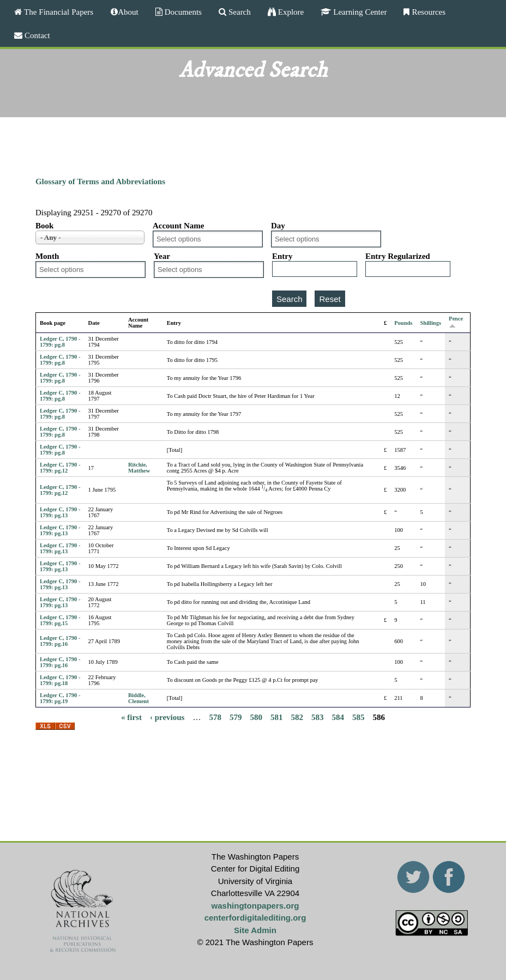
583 (318, 717)
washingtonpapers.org (255, 906)
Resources (427, 12)
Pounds (403, 323)
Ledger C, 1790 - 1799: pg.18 (60, 680)
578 (215, 717)
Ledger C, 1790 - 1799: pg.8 (60, 342)
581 (277, 717)
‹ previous (167, 717)
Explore (290, 12)
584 (338, 717)
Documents (182, 12)
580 (256, 717)
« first (131, 717)
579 (236, 717)
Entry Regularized (398, 256)
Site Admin (255, 930)
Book (44, 226)
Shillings (430, 323)
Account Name (179, 226)
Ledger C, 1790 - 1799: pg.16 (60, 641)
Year (162, 256)
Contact (36, 35)
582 (297, 717)
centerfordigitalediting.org (255, 918)
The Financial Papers (58, 12)
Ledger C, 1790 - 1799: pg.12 (60, 468)
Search (239, 12)
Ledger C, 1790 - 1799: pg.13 (60, 512)
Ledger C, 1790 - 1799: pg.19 (60, 698)
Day (278, 226)
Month (47, 256)
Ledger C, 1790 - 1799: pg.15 (60, 620)
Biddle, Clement (138, 698)
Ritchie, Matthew (139, 468)
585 (359, 717)
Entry (282, 256)
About (128, 12)
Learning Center (359, 12)
